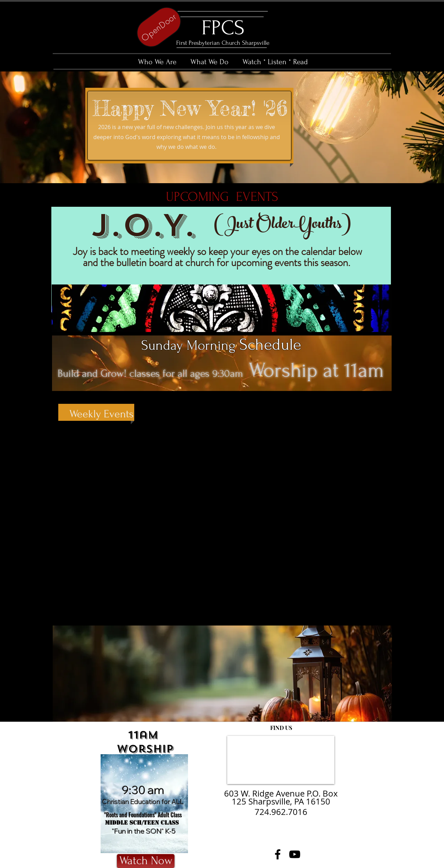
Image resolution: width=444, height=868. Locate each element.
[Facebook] (278, 854)
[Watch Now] (146, 861)
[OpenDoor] (159, 27)
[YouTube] (295, 854)
